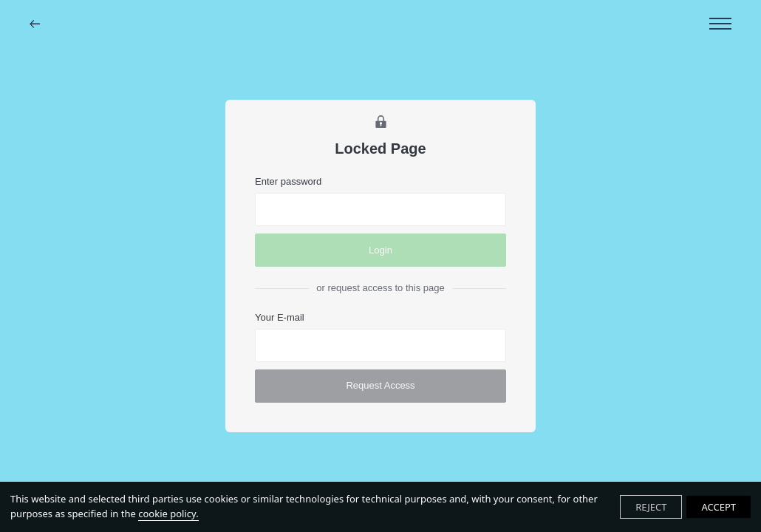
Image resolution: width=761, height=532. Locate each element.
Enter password (288, 181)
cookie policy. (168, 514)
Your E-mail (280, 317)
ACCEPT (719, 507)
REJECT (651, 507)
